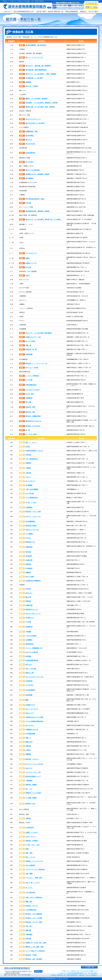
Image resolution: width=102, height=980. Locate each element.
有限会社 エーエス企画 (33, 793)
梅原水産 (28, 930)
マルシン (28, 477)
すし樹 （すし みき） (33, 845)
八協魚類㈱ (29, 781)
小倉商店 (28, 468)
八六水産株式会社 (31, 910)
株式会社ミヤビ (30, 542)
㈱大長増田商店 (30, 521)
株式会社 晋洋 (30, 407)
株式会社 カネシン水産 (33, 512)
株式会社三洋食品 (31, 526)
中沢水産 (28, 203)
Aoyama (28, 538)
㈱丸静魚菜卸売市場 (32, 660)
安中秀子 (28, 589)
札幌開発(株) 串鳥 (31, 131)
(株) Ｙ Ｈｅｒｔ (31, 442)
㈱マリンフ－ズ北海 (32, 368)
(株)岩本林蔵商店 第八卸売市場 (36, 45)
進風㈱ (28, 258)
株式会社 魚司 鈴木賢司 (34, 959)
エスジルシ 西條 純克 (34, 878)
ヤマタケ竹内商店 (31, 636)
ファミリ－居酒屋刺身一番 (34, 648)
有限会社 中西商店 (32, 841)
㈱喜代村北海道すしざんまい (34, 451)
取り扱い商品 (93, 973)
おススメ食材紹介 (91, 975)
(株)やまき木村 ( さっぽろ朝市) (35, 123)
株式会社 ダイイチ (32, 906)
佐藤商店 (28, 572)
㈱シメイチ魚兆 (30, 341)
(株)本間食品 (30, 178)
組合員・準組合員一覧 (58, 975)
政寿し (28, 849)
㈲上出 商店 (30, 394)
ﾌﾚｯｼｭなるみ (29, 685)
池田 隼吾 (29, 853)
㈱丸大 (28, 275)
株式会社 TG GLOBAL (33, 426)
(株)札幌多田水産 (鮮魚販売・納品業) (38, 211)
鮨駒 (27, 700)
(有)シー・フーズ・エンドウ (34, 57)
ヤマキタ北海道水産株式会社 (34, 721)
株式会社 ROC (30, 804)
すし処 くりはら (31, 502)
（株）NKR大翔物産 (32, 489)
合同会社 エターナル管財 (34, 918)
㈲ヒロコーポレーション (33, 614)
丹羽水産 (28, 455)
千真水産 (28, 473)
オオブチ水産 (30, 493)
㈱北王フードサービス (32, 530)
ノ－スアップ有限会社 (32, 376)
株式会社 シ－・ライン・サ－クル (37, 363)
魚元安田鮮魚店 (30, 153)
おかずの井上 (30, 162)
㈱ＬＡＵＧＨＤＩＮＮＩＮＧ (34, 677)
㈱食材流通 (29, 354)
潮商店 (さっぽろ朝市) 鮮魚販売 (37, 99)
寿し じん (29, 789)
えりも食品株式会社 (32, 498)
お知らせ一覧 (75, 971)
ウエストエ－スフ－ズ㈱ (33, 772)
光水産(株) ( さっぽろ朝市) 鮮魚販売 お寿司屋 (41, 103)
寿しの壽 (29, 402)
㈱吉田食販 (29, 695)
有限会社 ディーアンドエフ (34, 861)
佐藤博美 (28, 754)
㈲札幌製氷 (29, 640)
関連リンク (93, 971)
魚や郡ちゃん (30, 618)
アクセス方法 (85, 971)
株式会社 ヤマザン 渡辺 (34, 922)
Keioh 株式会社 (30, 893)
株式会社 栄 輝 (31, 349)
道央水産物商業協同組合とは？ (78, 973)
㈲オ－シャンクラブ (32, 709)
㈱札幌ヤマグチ (30, 705)
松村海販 (28, 656)
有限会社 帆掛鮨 (31, 785)
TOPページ (66, 971)
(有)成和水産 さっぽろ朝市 (34, 78)
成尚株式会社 (30, 644)
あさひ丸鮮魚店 (30, 865)
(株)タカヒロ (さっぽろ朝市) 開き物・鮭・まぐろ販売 (44, 219)
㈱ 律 (28, 430)
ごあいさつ (63, 973)
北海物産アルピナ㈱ (32, 730)
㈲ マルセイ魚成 (31, 434)
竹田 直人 (29, 926)
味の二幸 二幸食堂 (32, 86)
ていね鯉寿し (30, 534)
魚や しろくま (30, 857)
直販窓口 (82, 975)
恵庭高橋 (28, 82)
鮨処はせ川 (29, 742)
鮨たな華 (28, 597)
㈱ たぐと (29, 888)
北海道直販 (29, 934)
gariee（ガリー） (31, 837)
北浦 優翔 (29, 874)
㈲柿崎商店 (29, 398)
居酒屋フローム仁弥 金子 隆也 (36, 943)
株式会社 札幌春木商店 (33, 416)
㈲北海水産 (29, 681)
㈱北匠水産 (29, 560)
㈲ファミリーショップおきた (34, 764)
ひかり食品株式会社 (32, 459)
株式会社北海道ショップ (33, 776)
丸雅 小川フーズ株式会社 (34, 897)
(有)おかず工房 (31, 144)
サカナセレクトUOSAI (32, 390)
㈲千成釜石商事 (30, 734)
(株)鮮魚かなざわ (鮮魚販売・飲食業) (37, 174)
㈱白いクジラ (30, 713)
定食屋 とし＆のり (32, 832)
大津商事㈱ (29, 507)
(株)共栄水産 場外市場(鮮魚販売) (36, 70)
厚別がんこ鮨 (30, 673)
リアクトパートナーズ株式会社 (35, 869)
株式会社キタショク (32, 609)
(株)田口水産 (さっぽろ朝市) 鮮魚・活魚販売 (40, 107)
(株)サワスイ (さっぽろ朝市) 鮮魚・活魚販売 (41, 74)
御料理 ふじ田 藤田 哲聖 (34, 947)
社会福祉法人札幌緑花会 (33, 581)
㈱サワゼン (29, 665)
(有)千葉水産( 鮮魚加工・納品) (35, 199)
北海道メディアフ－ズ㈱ (33, 337)
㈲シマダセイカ (30, 481)
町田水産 (28, 939)
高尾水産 (28, 564)
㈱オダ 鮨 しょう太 (32, 883)
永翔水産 (28, 818)
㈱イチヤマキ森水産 (32, 652)
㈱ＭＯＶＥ (29, 768)
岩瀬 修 (28, 345)
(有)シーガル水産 (31, 669)
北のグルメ (29, 593)
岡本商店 (28, 601)
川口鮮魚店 (29, 568)
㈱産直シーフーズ (31, 263)
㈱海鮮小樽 (29, 605)
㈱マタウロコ (30, 725)
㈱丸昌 (28, 447)
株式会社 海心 (30, 412)
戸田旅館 (28, 632)
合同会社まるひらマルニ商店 (34, 717)
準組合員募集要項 (72, 975)
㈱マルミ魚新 (30, 577)
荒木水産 (28, 552)
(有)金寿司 (29, 556)
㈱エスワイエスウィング (33, 119)
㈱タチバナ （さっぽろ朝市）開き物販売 (39, 333)
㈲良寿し (28, 750)
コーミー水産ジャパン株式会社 (35, 951)
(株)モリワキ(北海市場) (33, 170)
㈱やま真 (28, 267)
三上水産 (28, 622)
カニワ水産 (29, 380)
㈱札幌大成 (29, 627)
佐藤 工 (28, 738)
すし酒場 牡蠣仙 (31, 798)
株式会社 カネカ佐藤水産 (34, 914)
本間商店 (28, 463)
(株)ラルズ (29, 140)
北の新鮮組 (29, 485)
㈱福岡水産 (29, 547)
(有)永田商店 (30, 136)
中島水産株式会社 (31, 385)
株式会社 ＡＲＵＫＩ (32, 759)
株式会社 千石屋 (32, 955)
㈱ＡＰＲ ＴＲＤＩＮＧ (33, 516)
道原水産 (28, 746)
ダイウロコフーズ (31, 253)
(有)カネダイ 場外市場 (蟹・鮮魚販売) (38, 66)
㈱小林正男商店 (30, 690)
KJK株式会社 (30, 828)
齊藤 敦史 (29, 902)
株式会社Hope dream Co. (34, 421)
